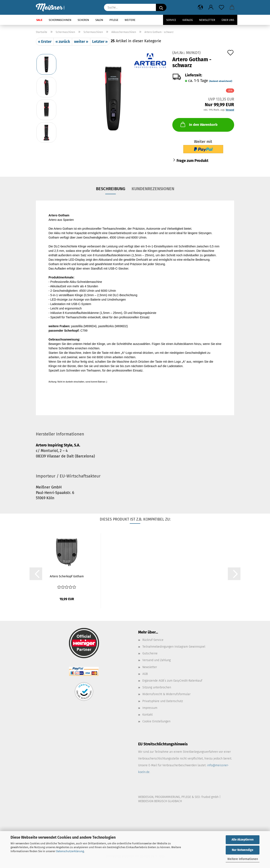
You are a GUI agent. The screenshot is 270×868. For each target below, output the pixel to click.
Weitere (130, 20)
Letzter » (100, 42)
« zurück (63, 42)
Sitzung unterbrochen (157, 687)
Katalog (188, 20)
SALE (39, 20)
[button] (200, 7)
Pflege (114, 20)
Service (171, 20)
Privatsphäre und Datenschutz (163, 701)
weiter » (81, 42)
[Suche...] (161, 7)
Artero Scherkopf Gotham (67, 576)
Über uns (228, 20)
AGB (145, 674)
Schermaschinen (60, 20)
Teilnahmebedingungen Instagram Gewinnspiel (174, 647)
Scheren (83, 20)
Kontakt (148, 715)
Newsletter (207, 20)
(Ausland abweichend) (221, 81)
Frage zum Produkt (192, 161)
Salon (99, 20)
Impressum (150, 708)
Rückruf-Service (153, 640)
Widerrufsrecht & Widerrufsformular (166, 694)
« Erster (45, 42)
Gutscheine (150, 653)
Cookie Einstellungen (156, 721)
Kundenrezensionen (153, 189)
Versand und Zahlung (157, 660)
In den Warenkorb (198, 124)
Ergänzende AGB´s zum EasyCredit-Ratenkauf (172, 681)
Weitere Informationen (243, 859)
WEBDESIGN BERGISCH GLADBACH (160, 801)
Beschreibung (111, 189)
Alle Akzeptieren (243, 840)
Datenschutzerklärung (70, 851)
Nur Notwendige (243, 850)
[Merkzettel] (221, 7)
